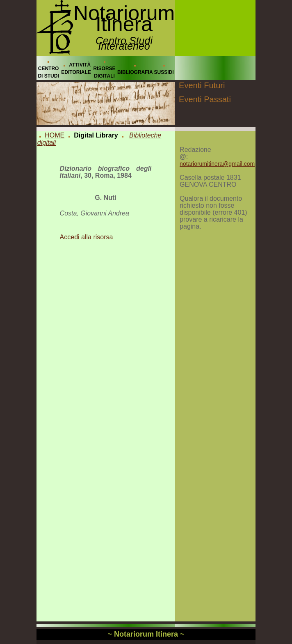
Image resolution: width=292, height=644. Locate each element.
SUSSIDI (164, 72)
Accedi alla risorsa (87, 237)
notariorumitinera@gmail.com (217, 164)
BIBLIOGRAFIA (135, 72)
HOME (55, 135)
